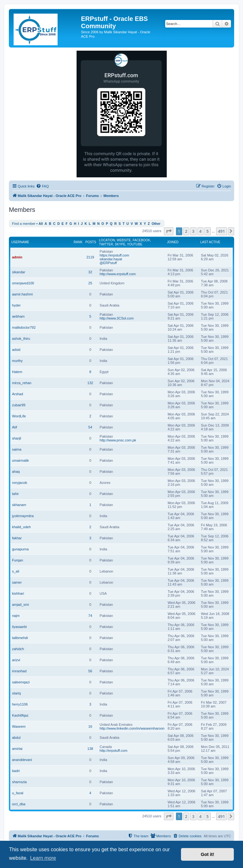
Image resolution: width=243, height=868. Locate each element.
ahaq (16, 472)
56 (90, 671)
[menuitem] (42, 186)
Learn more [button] (43, 858)
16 (90, 726)
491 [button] (221, 231)
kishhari (18, 593)
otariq (16, 693)
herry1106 (20, 704)
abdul (16, 738)
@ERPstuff (108, 263)
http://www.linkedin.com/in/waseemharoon (132, 728)
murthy (17, 361)
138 (90, 749)
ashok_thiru (21, 339)
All (41, 224)
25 (90, 283)
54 (90, 427)
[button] (169, 231)
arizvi (16, 660)
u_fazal (18, 793)
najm (16, 616)
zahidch (18, 649)
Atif (15, 427)
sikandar (19, 272)
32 (90, 272)
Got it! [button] (208, 854)
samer (17, 582)
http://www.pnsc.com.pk (118, 440)
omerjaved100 (23, 283)
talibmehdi (20, 638)
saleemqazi (21, 682)
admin (17, 257)
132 (90, 383)
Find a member (24, 224)
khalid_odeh (21, 527)
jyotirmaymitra (23, 516)
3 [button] (193, 231)
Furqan (18, 560)
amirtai (17, 749)
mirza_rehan (22, 383)
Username (20, 242)
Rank (78, 242)
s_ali (16, 571)
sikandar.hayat (111, 259)
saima (17, 449)
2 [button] (186, 231)
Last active (210, 242)
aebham (18, 316)
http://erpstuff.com (114, 751)
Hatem (17, 372)
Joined (173, 242)
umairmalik (20, 460)
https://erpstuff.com (114, 255)
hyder (16, 305)
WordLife (19, 416)
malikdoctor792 (24, 327)
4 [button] (200, 231)
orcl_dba (19, 804)
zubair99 (19, 405)
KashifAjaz (20, 715)
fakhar (17, 538)
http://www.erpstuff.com (118, 274)
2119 (90, 257)
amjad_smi (20, 605)
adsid (16, 350)
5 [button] (207, 231)
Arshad (18, 394)
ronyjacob (20, 483)
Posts (91, 242)
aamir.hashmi (22, 294)
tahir (15, 494)
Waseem (19, 726)
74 (90, 616)
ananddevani (22, 760)
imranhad (19, 671)
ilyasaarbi (19, 627)
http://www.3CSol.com (117, 318)
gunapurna (20, 549)
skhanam (19, 505)
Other (156, 224)
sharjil (17, 438)
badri (16, 771)
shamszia (19, 782)
